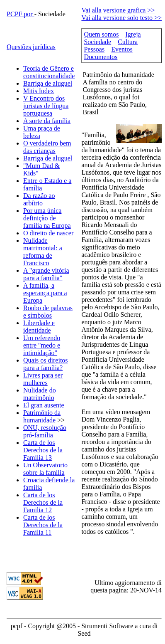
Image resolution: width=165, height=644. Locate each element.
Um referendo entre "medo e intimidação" (42, 345)
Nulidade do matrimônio (40, 394)
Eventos (122, 49)
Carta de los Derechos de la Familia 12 (43, 502)
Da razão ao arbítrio (39, 199)
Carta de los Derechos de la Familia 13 (43, 450)
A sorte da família (47, 121)
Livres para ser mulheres (43, 379)
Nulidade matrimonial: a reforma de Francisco (43, 252)
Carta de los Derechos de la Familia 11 (43, 525)
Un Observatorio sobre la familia (45, 469)
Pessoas (94, 49)
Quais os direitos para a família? (46, 364)
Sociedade (97, 42)
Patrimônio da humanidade (42, 416)
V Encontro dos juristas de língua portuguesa (46, 106)
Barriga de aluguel (48, 83)
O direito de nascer (48, 233)
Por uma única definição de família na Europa (47, 218)
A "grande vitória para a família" (46, 274)
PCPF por (21, 14)
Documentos (101, 57)
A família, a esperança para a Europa (45, 293)
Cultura (128, 42)
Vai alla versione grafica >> (118, 10)
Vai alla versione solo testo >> (121, 18)
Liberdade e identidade (39, 327)
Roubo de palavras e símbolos (48, 312)
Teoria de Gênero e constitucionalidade (49, 72)
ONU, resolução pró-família (45, 431)
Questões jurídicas (31, 47)
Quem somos (101, 34)
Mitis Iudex (39, 91)
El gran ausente (44, 405)
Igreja (133, 34)
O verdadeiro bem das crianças (47, 147)
